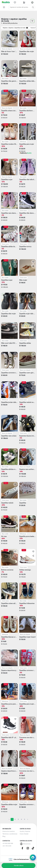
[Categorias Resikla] (4, 7)
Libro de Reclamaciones (18, 860)
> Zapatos (11, 28)
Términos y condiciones (10, 834)
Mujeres (5, 28)
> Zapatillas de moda (20, 28)
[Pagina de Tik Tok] (33, 848)
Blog (4, 836)
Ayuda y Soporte (25, 831)
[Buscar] (33, 7)
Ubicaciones (27, 844)
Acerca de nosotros (8, 831)
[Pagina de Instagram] (28, 848)
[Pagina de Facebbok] (22, 848)
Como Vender (24, 834)
